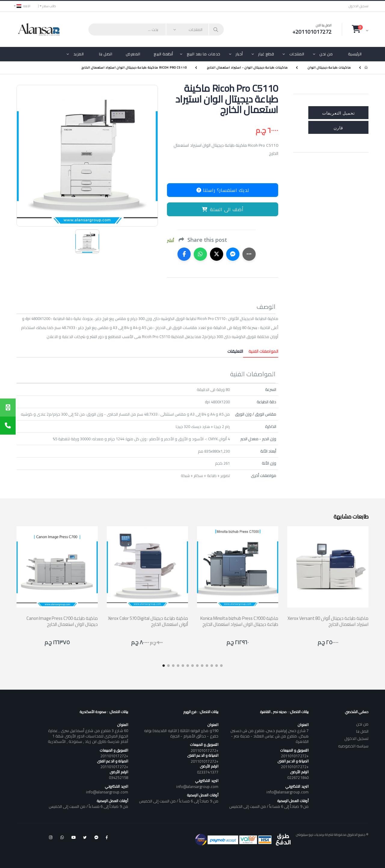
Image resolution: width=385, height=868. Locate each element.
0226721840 (298, 777)
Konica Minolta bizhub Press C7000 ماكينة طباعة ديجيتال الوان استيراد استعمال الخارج (239, 621)
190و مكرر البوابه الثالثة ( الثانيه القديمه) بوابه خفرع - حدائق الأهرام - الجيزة (181, 733)
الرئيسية (355, 54)
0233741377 (208, 772)
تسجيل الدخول (359, 6)
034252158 (119, 777)
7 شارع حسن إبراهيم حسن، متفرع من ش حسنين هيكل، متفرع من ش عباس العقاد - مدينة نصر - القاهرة (269, 736)
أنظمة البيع (163, 54)
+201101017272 (295, 756)
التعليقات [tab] (235, 351)
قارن (338, 127)
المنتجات (297, 54)
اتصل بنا (106, 54)
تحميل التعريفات (339, 113)
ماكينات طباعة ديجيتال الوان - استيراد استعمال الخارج (247, 68)
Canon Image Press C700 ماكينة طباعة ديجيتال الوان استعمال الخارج (62, 621)
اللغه (23, 6)
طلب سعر (49, 6)
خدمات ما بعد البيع (204, 54)
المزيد (79, 54)
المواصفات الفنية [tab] (261, 351)
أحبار (239, 54)
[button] (360, 29)
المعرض (133, 54)
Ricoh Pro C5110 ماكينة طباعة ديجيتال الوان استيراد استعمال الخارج (134, 68)
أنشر (170, 241)
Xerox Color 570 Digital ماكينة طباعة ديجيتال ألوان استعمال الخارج (148, 621)
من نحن (326, 54)
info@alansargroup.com (287, 792)
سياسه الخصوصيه (353, 746)
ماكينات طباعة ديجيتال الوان (329, 68)
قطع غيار (266, 54)
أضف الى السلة (223, 209)
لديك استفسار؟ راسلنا (223, 190)
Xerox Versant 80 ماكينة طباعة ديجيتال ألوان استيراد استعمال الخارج (328, 621)
